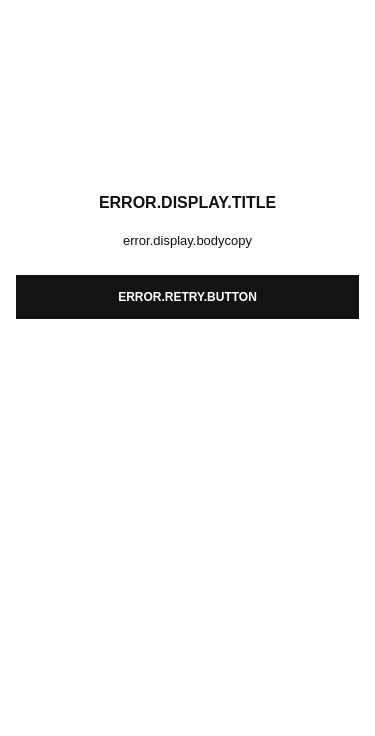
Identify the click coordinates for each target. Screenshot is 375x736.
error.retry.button (187, 297)
